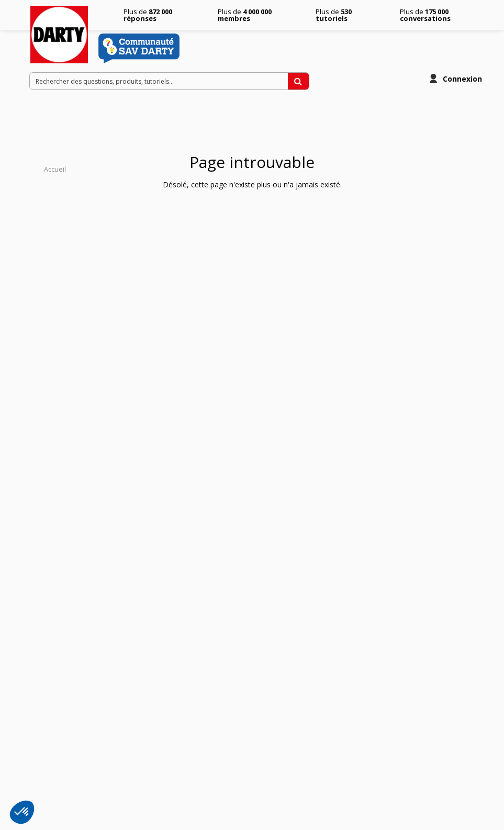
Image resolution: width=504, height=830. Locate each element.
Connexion (462, 79)
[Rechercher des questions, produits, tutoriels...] (298, 81)
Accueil (55, 169)
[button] (22, 812)
